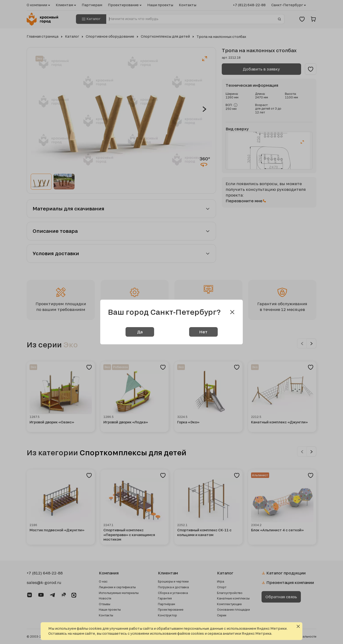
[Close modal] (232, 312)
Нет (203, 332)
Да (140, 332)
